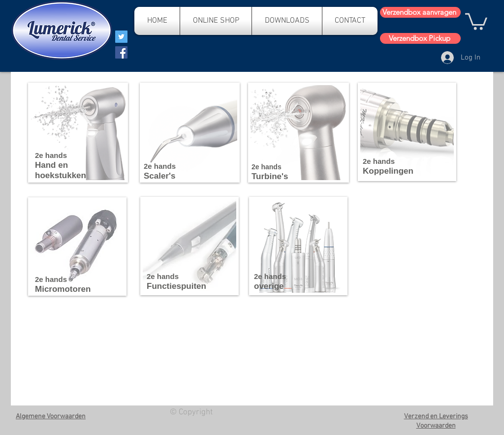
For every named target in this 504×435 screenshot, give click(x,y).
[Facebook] (121, 52)
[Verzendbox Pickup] (420, 38)
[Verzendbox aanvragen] (420, 12)
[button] (476, 21)
